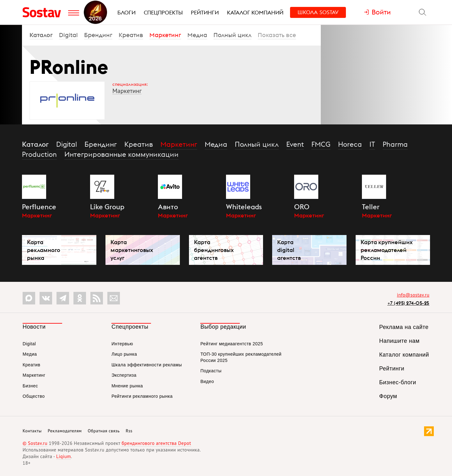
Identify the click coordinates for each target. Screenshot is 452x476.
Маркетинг (165, 35)
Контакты (32, 431)
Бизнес (30, 386)
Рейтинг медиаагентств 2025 (231, 344)
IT (372, 144)
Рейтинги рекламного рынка (142, 396)
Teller (371, 207)
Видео (207, 381)
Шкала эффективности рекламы (147, 365)
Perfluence (39, 207)
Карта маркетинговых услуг (132, 250)
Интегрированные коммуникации (121, 154)
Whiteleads (244, 207)
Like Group (107, 207)
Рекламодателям (65, 431)
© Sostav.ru (35, 443)
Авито (168, 207)
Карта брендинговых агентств (214, 250)
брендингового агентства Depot (156, 443)
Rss (129, 431)
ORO (302, 207)
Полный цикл (232, 35)
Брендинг (98, 35)
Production (39, 154)
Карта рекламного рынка (44, 250)
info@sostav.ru (413, 295)
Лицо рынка (124, 354)
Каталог (41, 35)
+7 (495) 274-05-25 (408, 303)
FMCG (321, 144)
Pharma (395, 144)
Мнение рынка (127, 386)
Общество (34, 396)
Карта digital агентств (289, 250)
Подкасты (211, 371)
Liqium (64, 456)
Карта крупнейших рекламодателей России (387, 250)
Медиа (197, 35)
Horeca (350, 144)
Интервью (122, 344)
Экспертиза (124, 375)
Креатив (131, 35)
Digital (68, 35)
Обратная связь (104, 431)
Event (295, 144)
